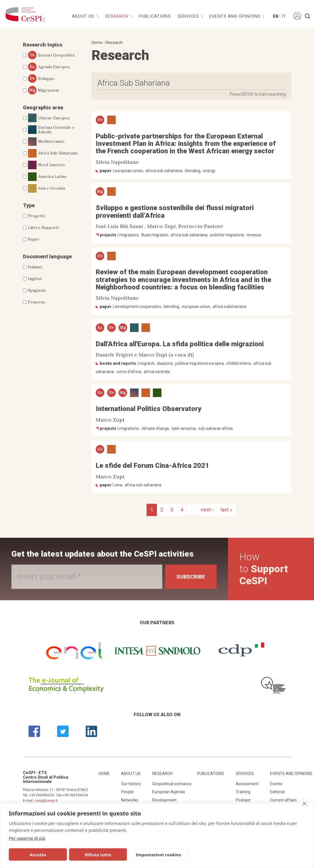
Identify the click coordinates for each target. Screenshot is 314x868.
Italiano (35, 267)
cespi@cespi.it (46, 801)
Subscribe (191, 577)
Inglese (35, 279)
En (275, 16)
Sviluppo (41, 78)
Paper (34, 239)
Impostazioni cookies (158, 855)
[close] (304, 803)
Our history (131, 784)
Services (189, 16)
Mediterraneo (46, 142)
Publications (155, 16)
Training (243, 792)
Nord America (46, 165)
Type (29, 205)
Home (97, 43)
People (127, 792)
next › (207, 510)
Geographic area (43, 107)
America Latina (47, 177)
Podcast (243, 800)
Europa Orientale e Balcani (51, 130)
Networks (130, 800)
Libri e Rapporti (43, 227)
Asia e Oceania (47, 188)
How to (264, 569)
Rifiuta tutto (98, 855)
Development (164, 800)
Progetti (36, 216)
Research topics (43, 45)
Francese (37, 302)
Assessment (247, 784)
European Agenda (169, 792)
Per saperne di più (27, 838)
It (284, 16)
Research (117, 16)
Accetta (38, 855)
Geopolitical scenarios (172, 784)
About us (84, 16)
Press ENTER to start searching (258, 94)
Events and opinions (236, 16)
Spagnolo (37, 290)
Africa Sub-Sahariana (53, 153)
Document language (47, 256)
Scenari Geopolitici (51, 55)
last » (226, 510)
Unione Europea (49, 118)
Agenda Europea (49, 67)
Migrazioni (43, 90)
